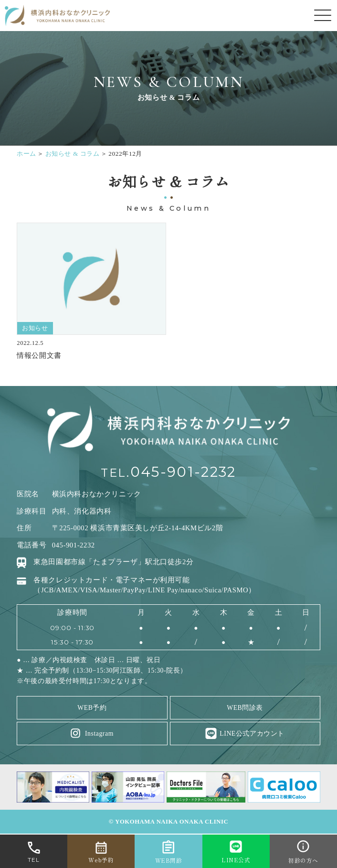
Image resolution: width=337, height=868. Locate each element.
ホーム (26, 154)
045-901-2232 (183, 472)
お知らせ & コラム (73, 154)
